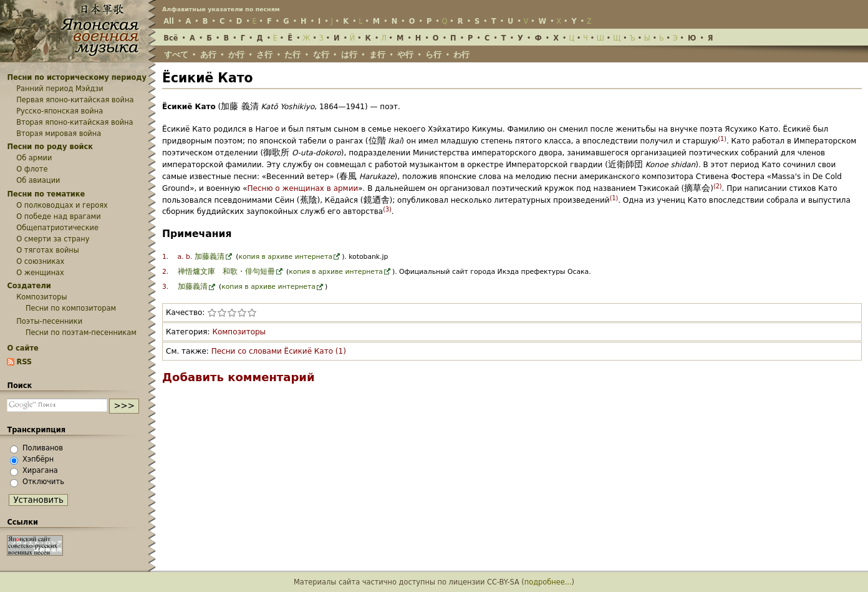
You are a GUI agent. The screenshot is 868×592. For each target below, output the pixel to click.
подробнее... (548, 582)
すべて (176, 55)
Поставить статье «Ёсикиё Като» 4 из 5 (242, 313)
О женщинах (40, 273)
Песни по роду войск (50, 147)
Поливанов (43, 448)
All (169, 21)
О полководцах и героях (62, 205)
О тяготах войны (48, 250)
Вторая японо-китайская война (75, 122)
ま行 (377, 55)
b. (189, 257)
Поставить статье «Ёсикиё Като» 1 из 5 (212, 313)
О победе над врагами (58, 216)
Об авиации (38, 180)
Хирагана (40, 470)
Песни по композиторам (71, 308)
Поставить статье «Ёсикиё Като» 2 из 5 (222, 313)
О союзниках (40, 261)
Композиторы (239, 332)
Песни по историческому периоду (77, 77)
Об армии (34, 158)
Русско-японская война (60, 111)
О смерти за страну (53, 239)
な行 (321, 55)
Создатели (29, 286)
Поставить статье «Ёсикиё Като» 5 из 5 (252, 313)
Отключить (43, 482)
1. (165, 257)
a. (181, 257)
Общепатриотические (57, 228)
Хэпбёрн (38, 459)
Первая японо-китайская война (75, 100)
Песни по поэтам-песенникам (81, 332)
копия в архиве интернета (285, 257)
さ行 (264, 55)
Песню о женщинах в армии (303, 188)
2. (165, 272)
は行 (349, 55)
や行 (405, 55)
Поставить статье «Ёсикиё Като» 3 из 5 (232, 313)
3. (165, 287)
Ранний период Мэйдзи (60, 89)
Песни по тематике (46, 194)
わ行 (461, 55)
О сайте (22, 348)
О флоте (32, 169)
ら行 (433, 55)
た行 (292, 55)
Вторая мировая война (59, 133)
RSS (24, 362)
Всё (171, 38)
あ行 (208, 55)
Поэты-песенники (49, 321)
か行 (236, 55)
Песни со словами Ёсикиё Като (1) (279, 351)
